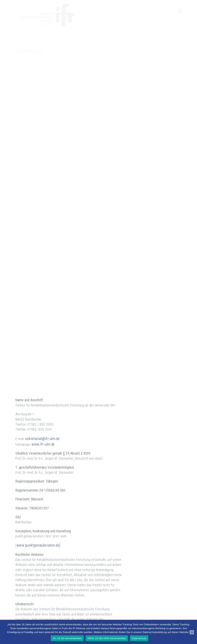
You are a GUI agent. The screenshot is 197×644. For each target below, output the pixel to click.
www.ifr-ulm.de (43, 438)
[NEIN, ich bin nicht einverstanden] (192, 632)
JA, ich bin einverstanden (67, 638)
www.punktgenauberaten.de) (38, 539)
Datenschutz (139, 638)
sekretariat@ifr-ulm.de (43, 432)
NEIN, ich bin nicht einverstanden (107, 638)
